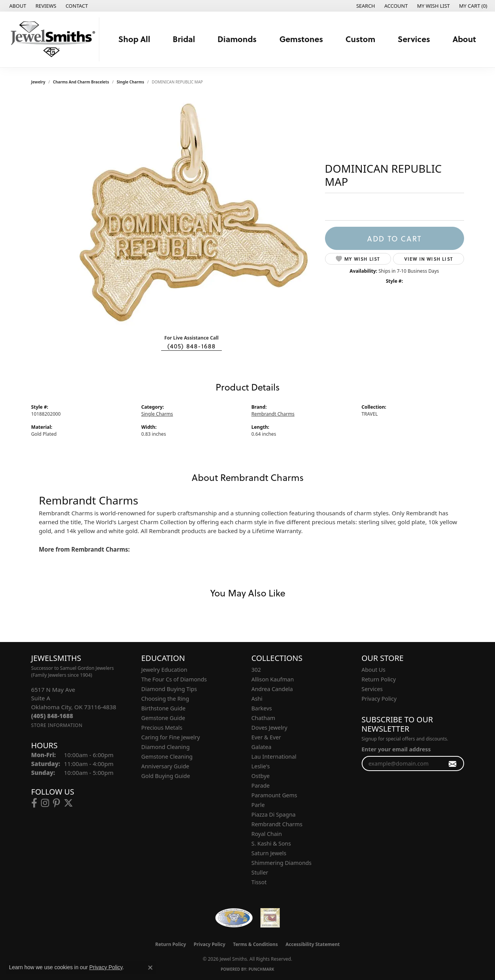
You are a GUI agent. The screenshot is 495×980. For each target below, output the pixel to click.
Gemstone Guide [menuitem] (163, 718)
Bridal (184, 39)
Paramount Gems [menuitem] (274, 795)
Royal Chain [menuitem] (267, 834)
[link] (17, 6)
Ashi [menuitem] (257, 699)
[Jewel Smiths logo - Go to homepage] (52, 39)
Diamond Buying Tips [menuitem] (169, 689)
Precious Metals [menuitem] (162, 728)
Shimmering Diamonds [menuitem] (282, 863)
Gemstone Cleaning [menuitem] (167, 757)
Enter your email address (396, 749)
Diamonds (237, 39)
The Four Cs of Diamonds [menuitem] (174, 679)
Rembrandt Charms (273, 414)
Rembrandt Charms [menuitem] (277, 824)
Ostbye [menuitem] (261, 776)
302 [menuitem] (256, 670)
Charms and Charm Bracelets (81, 82)
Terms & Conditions (255, 944)
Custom (360, 39)
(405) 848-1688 (192, 346)
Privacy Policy (379, 699)
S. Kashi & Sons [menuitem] (271, 843)
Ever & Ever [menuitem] (266, 737)
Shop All (134, 39)
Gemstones (301, 39)
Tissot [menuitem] (259, 882)
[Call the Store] (52, 716)
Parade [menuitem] (261, 786)
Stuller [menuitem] (260, 872)
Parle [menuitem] (258, 805)
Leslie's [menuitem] (261, 766)
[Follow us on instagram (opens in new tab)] (45, 803)
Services (414, 39)
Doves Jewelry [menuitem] (270, 728)
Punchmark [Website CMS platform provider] (261, 969)
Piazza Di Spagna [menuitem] (274, 814)
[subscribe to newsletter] (453, 763)
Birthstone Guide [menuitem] (164, 708)
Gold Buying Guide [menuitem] (166, 776)
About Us (374, 670)
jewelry (38, 82)
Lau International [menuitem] (274, 757)
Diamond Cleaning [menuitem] (166, 747)
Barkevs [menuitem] (262, 708)
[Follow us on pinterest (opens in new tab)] (56, 803)
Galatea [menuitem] (262, 747)
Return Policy (379, 679)
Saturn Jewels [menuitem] (269, 853)
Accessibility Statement (313, 944)
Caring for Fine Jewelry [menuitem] (171, 737)
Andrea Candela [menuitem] (272, 689)
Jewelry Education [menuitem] (164, 670)
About (464, 39)
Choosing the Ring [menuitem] (165, 699)
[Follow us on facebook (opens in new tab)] (34, 803)
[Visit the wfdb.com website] (234, 918)
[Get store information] (57, 725)
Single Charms (130, 82)
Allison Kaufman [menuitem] (273, 679)
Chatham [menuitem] (264, 718)
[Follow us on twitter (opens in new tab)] (68, 803)
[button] (365, 6)
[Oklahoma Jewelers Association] (270, 918)
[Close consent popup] (150, 968)
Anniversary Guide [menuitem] (165, 766)
